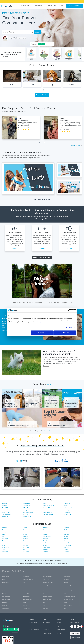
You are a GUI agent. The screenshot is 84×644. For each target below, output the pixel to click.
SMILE (54, 1)
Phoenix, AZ (67, 513)
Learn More (15, 249)
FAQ (44, 627)
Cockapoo (25, 586)
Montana (66, 539)
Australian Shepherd (48, 577)
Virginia (66, 550)
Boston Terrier (6, 583)
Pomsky (25, 603)
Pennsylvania (67, 546)
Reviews (62, 6)
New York (25, 544)
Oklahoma (25, 546)
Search (37, 32)
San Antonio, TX (7, 515)
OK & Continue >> (65, 333)
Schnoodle (5, 606)
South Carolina (27, 548)
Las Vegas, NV (27, 511)
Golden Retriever (67, 589)
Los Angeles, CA (48, 511)
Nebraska (5, 541)
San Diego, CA (27, 515)
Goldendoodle (6, 591)
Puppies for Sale (42, 96)
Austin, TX (5, 504)
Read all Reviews (75, 146)
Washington (5, 552)
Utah (24, 550)
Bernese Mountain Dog (28, 580)
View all (49, 385)
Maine (4, 537)
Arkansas (46, 528)
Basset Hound (67, 577)
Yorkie (65, 609)
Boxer (24, 583)
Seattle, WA (5, 517)
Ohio (4, 546)
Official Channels (75, 623)
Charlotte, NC (67, 504)
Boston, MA (46, 504)
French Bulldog (6, 589)
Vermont (45, 550)
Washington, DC (27, 517)
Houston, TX (46, 508)
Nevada (25, 541)
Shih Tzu (45, 606)
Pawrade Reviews (49, 431)
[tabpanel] (12, 80)
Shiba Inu (25, 606)
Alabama (5, 528)
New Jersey (67, 541)
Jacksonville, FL (6, 511)
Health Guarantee (34, 627)
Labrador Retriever (27, 594)
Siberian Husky (6, 609)
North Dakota (67, 544)
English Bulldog (67, 586)
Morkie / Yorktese (47, 600)
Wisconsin (46, 552)
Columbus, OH (27, 506)
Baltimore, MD (26, 504)
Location (50, 634)
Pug (44, 603)
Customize (42, 333)
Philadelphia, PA (47, 513)
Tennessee (67, 548)
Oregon (45, 546)
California (66, 528)
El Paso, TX (26, 508)
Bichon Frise (46, 580)
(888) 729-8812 (77, 6)
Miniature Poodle (6, 600)
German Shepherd (47, 589)
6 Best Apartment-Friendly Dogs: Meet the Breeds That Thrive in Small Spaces (32, 405)
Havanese (46, 591)
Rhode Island (6, 548)
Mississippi (26, 539)
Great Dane (25, 591)
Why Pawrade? (47, 623)
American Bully (6, 577)
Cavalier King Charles (48, 583)
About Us (59, 623)
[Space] (8, 621)
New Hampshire (47, 541)
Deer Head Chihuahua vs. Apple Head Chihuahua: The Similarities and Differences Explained (72, 405)
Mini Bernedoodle (6, 597)
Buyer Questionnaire (34, 630)
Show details (69, 328)
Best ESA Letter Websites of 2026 (56, 426)
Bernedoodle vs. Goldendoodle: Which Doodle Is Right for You (11, 405)
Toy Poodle (46, 609)
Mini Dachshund (26, 597)
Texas (4, 550)
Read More (5, 331)
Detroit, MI (5, 508)
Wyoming (66, 552)
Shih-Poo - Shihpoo (68, 606)
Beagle (4, 580)
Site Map (45, 634)
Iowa (4, 535)
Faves (49, 6)
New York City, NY (7, 513)
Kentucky (46, 535)
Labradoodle (5, 594)
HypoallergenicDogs (70, 55)
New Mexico (6, 544)
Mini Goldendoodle (47, 597)
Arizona (25, 528)
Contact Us (46, 630)
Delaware (46, 530)
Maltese (45, 594)
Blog (55, 6)
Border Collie (67, 580)
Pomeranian (5, 603)
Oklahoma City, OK (28, 513)
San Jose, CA (67, 515)
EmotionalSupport (57, 55)
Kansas (25, 535)
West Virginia (26, 552)
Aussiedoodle (26, 577)
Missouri (45, 539)
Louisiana (66, 535)
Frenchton (25, 589)
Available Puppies (27, 6)
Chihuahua (5, 586)
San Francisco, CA (48, 515)
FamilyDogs (44, 55)
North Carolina (47, 544)
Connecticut (26, 530)
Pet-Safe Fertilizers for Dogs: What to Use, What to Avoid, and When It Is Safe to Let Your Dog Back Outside (52, 404)
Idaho (24, 533)
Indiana (66, 533)
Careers (59, 634)
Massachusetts (47, 537)
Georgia (4, 533)
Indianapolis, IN (68, 508)
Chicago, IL (5, 506)
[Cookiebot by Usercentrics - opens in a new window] (69, 310)
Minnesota (5, 539)
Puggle (65, 603)
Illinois (45, 533)
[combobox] (17, 32)
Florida (65, 530)
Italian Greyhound (68, 591)
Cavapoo (66, 583)
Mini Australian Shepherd (69, 597)
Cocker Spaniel (47, 586)
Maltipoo (66, 594)
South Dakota (47, 548)
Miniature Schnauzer (27, 600)
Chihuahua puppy (23, 121)
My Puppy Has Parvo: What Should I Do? (18, 426)
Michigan (66, 537)
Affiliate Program (61, 630)
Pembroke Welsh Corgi (69, 600)
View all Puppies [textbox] (9, 32)
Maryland (25, 537)
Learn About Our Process (42, 258)
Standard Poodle (27, 609)
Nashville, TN (67, 511)
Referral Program (61, 638)
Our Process (40, 6)
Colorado (5, 530)
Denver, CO (67, 506)
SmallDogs (31, 55)
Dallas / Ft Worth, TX (49, 506)
